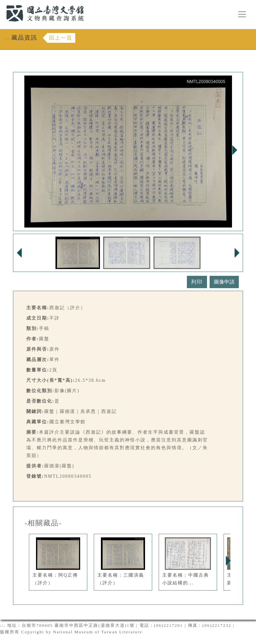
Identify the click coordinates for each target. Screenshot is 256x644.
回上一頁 (61, 38)
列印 (197, 282)
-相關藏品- (43, 523)
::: (2, 4)
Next (235, 150)
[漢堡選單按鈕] (242, 14)
